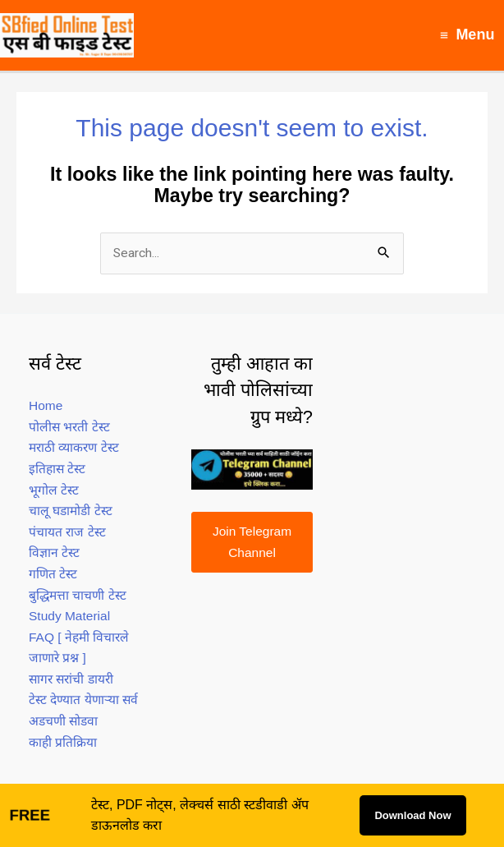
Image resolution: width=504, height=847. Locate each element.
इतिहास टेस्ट (57, 469)
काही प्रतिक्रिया (63, 742)
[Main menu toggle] (467, 35)
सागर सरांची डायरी (71, 679)
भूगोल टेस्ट (54, 490)
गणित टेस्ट (53, 574)
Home (46, 405)
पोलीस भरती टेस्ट (69, 427)
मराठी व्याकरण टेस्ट (74, 447)
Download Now (412, 815)
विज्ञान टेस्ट (54, 552)
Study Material (69, 616)
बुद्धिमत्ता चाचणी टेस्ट (78, 595)
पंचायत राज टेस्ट (67, 532)
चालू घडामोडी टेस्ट (71, 511)
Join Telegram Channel (252, 542)
